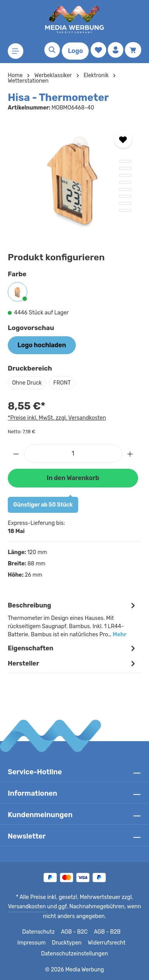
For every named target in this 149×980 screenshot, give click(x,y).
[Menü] (16, 51)
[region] (74, 180)
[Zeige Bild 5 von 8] (125, 189)
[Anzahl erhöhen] (130, 454)
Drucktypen (67, 943)
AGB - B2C (73, 932)
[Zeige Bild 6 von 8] (125, 196)
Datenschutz (39, 932)
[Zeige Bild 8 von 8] (125, 210)
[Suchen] (52, 50)
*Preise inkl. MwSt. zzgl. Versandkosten (56, 418)
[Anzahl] (73, 454)
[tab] (73, 619)
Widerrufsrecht (105, 943)
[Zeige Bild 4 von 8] (125, 182)
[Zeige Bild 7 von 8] (125, 203)
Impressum (34, 943)
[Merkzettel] (98, 50)
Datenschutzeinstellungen (74, 954)
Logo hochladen (42, 345)
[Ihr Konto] (116, 50)
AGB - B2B (106, 932)
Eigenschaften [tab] (73, 648)
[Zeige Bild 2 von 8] (125, 168)
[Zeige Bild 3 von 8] (125, 175)
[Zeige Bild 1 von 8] (125, 161)
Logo (75, 51)
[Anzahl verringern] (16, 454)
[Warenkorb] (133, 50)
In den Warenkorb (73, 478)
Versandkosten (29, 907)
